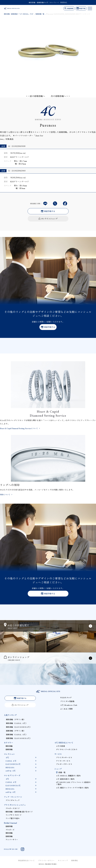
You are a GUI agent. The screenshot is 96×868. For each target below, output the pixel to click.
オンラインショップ (49, 219)
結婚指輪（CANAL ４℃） (17, 734)
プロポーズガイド (13, 808)
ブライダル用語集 (67, 701)
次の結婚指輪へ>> (61, 96)
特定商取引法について (26, 860)
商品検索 (70, 8)
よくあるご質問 (66, 709)
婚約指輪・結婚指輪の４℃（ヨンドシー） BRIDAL (48, 2)
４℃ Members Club (69, 705)
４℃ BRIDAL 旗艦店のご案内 (68, 776)
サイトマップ (63, 860)
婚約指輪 (9, 746)
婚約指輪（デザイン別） (16, 719)
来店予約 (82, 8)
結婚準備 (9, 826)
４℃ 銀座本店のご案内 (65, 779)
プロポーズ (10, 830)
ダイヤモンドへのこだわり (67, 749)
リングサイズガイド (14, 815)
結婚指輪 (9, 749)
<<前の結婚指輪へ (35, 96)
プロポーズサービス (64, 764)
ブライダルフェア (13, 800)
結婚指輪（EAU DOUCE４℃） (19, 738)
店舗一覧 (62, 772)
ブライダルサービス (64, 757)
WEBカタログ (66, 697)
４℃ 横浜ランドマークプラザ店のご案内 (72, 788)
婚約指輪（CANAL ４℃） (17, 723)
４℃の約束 (60, 746)
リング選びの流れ (13, 818)
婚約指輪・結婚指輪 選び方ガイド (19, 812)
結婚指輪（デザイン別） (16, 731)
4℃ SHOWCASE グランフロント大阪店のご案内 (73, 783)
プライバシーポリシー (46, 860)
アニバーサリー (12, 840)
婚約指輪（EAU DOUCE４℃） (19, 727)
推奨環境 (75, 860)
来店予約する (50, 211)
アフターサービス (63, 761)
